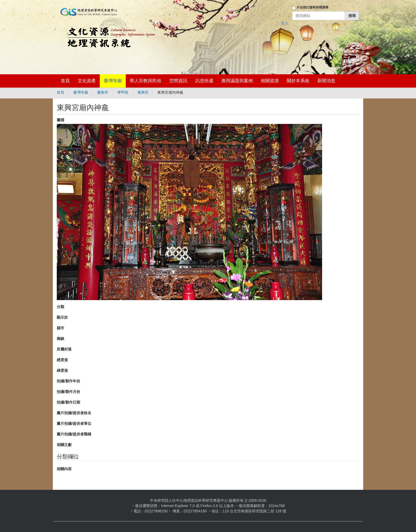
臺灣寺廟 (113, 81)
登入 (285, 23)
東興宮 (143, 92)
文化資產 (87, 81)
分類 (60, 307)
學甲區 (123, 92)
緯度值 (62, 370)
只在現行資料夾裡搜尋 (313, 7)
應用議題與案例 (237, 81)
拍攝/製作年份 (68, 381)
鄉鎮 (60, 339)
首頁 (65, 81)
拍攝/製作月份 (68, 392)
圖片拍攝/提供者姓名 (74, 413)
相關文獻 (64, 445)
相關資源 (270, 81)
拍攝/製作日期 (68, 402)
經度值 (62, 360)
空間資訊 (178, 81)
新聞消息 (326, 81)
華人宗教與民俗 (146, 81)
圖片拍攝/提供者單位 (74, 423)
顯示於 (62, 317)
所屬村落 (64, 349)
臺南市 (103, 92)
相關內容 (64, 469)
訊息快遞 (204, 81)
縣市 (60, 328)
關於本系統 (298, 81)
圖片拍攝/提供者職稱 (74, 434)
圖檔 (60, 120)
